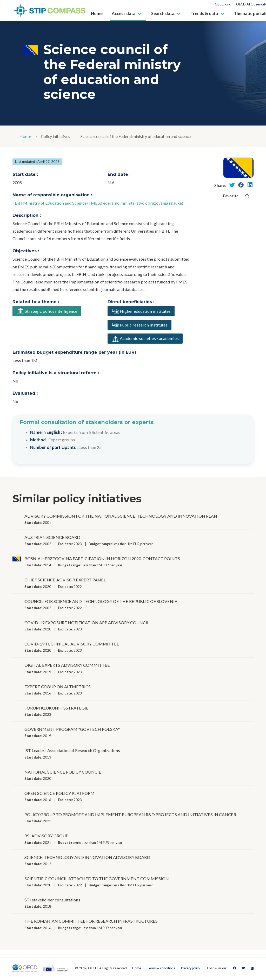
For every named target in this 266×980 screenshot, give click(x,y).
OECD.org (223, 4)
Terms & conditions (160, 969)
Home (25, 136)
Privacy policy (192, 969)
